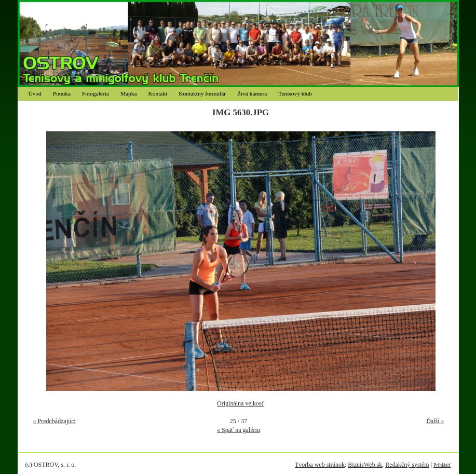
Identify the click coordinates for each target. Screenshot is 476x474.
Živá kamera (252, 93)
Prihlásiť (442, 465)
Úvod (35, 93)
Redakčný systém (407, 465)
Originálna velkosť (241, 403)
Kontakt (158, 93)
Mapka (129, 93)
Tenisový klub (295, 93)
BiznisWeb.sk (365, 465)
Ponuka (62, 93)
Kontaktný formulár (202, 93)
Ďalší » (435, 421)
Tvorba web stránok (320, 465)
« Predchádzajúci (55, 421)
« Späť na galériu (239, 430)
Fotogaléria (96, 93)
